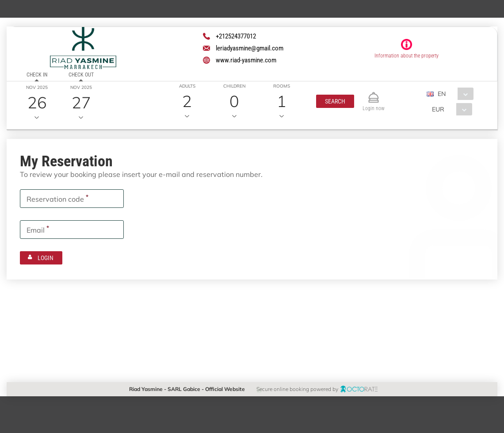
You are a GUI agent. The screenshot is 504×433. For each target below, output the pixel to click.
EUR (438, 109)
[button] (335, 101)
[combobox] (453, 94)
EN (441, 94)
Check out (81, 75)
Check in (37, 75)
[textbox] (72, 199)
